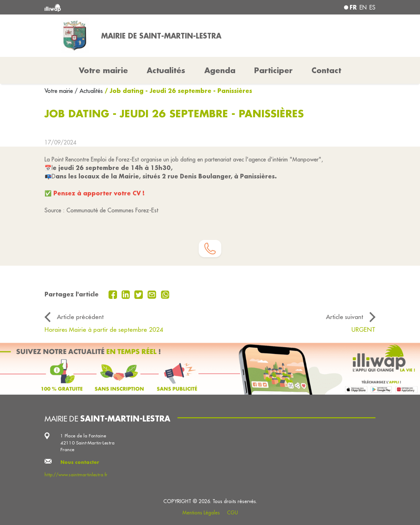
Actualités (166, 70)
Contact (326, 70)
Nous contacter (80, 462)
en (363, 7)
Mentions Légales (201, 513)
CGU (232, 513)
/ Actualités (89, 91)
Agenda (220, 70)
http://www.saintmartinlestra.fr (76, 474)
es (372, 7)
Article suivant (345, 317)
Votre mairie (60, 91)
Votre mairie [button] (103, 70)
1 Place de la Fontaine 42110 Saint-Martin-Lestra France (87, 443)
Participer (273, 70)
